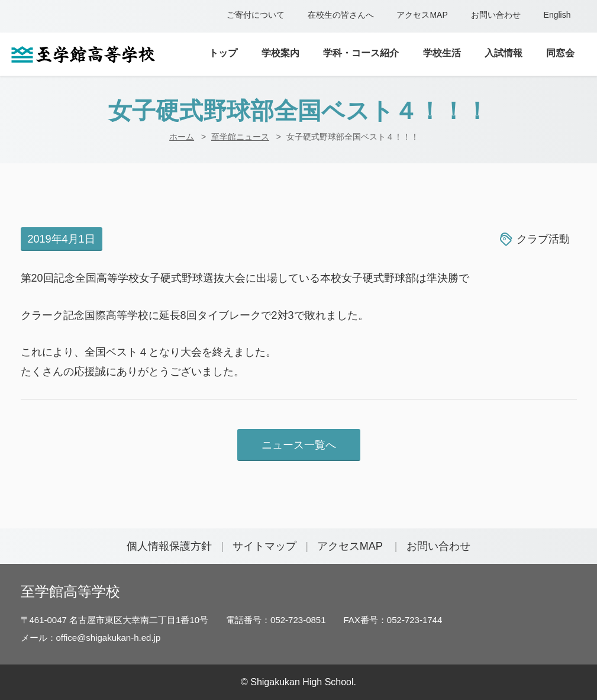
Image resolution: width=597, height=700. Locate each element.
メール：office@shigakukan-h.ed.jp (91, 638)
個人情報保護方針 (169, 546)
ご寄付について (256, 15)
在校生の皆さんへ (341, 15)
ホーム (182, 137)
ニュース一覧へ (299, 445)
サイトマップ (264, 546)
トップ (223, 53)
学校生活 (442, 53)
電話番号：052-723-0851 (276, 620)
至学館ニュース (240, 137)
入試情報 (504, 53)
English (557, 15)
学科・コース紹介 (361, 53)
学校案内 (280, 53)
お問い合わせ (496, 15)
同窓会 (560, 53)
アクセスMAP (422, 15)
